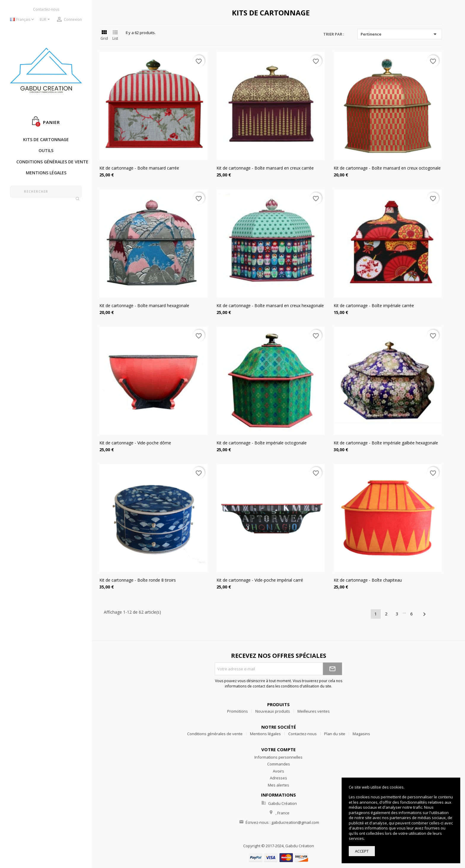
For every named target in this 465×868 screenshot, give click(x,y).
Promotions (238, 711)
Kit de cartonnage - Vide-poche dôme (135, 443)
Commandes (279, 764)
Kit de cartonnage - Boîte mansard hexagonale (144, 305)
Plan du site (335, 734)
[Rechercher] (46, 192)
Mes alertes (278, 785)
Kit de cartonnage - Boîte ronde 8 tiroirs (138, 580)
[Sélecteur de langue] (23, 20)
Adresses (278, 778)
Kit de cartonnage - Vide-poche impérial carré (260, 580)
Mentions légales (265, 734)
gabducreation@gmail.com (295, 822)
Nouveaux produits (273, 711)
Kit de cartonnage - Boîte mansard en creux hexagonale (270, 305)
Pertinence (400, 34)
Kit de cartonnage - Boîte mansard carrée (139, 168)
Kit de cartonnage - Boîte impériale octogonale (262, 443)
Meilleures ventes (314, 711)
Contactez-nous (46, 9)
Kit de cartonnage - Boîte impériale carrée (374, 305)
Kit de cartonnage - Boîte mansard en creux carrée (265, 168)
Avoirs (278, 771)
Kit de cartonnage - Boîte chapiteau (368, 580)
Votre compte (278, 749)
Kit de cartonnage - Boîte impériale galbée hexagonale (386, 443)
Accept (362, 851)
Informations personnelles (278, 757)
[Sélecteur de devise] (46, 20)
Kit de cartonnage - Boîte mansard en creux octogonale (387, 168)
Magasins (361, 734)
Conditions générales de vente (215, 734)
